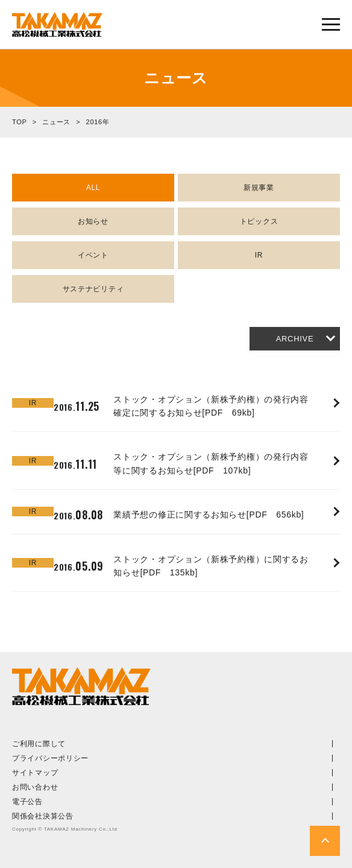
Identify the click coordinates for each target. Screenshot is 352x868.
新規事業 (259, 188)
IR (259, 255)
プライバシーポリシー (50, 758)
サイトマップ (35, 773)
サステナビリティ (93, 289)
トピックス (259, 221)
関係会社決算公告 (43, 816)
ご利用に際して (39, 744)
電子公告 (27, 802)
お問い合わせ (35, 787)
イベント (93, 255)
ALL (93, 188)
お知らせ (93, 221)
